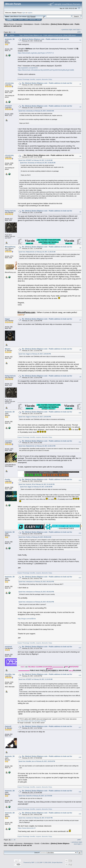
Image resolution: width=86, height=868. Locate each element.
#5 (80, 212)
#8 (80, 350)
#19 (80, 792)
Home (10, 20)
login (24, 13)
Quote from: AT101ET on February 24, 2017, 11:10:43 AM (35, 160)
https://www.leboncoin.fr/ (27, 828)
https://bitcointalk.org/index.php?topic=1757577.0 (36, 53)
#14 (80, 578)
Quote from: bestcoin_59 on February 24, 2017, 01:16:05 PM (36, 484)
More (39, 20)
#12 (80, 480)
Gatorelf (8, 726)
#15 (80, 648)
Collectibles (45, 24)
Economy (19, 24)
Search (21, 20)
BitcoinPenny (10, 247)
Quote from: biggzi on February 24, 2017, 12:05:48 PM (35, 354)
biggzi (7, 319)
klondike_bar (10, 674)
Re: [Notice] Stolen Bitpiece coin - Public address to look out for (47, 83)
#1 (80, 40)
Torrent (33, 17)
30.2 (29, 17)
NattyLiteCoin (10, 211)
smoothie (9, 441)
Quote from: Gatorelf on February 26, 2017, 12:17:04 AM (35, 796)
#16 (80, 675)
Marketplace (28, 24)
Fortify (7, 479)
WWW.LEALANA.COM (32, 472)
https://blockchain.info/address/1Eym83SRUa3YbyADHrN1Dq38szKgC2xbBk (46, 70)
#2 (80, 84)
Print (79, 32)
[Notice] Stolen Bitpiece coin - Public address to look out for (45, 39)
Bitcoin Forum (9, 24)
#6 (80, 248)
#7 (80, 320)
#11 (80, 442)
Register (33, 20)
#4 (80, 156)
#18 (80, 757)
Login (26, 20)
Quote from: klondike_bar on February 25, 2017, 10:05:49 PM (37, 761)
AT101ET (8, 106)
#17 (80, 727)
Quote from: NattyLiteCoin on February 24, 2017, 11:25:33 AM (37, 252)
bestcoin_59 (10, 39)
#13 (80, 533)
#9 (80, 377)
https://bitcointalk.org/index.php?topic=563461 (32, 721)
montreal (8, 647)
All (15, 32)
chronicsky (9, 83)
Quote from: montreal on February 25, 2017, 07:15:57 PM (35, 818)
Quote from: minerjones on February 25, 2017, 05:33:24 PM (36, 582)
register (30, 13)
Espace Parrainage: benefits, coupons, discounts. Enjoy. (35, 79)
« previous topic (67, 29)
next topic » (77, 29)
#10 (80, 413)
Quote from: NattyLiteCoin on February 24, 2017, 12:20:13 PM (37, 446)
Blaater (8, 349)
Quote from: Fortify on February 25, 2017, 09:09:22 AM (35, 537)
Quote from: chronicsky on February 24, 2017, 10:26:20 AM (36, 111)
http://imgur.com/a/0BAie (27, 619)
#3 (80, 107)
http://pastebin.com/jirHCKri (28, 68)
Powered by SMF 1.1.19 (31, 862)
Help (15, 20)
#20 (80, 814)
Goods (37, 24)
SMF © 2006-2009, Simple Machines (51, 862)
